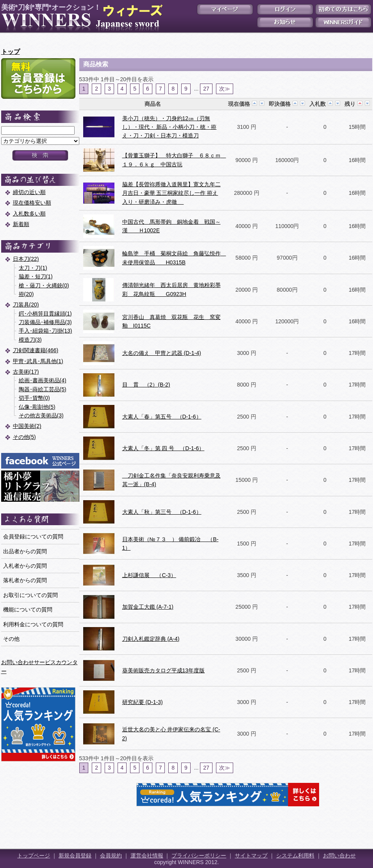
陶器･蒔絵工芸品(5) (43, 389)
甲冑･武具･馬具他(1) (38, 361)
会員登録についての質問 (33, 536)
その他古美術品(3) (41, 415)
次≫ (225, 89)
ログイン (285, 9)
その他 (11, 639)
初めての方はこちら (343, 9)
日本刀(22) (26, 259)
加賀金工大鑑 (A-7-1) (148, 607)
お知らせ (285, 22)
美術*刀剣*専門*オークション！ (80, 18)
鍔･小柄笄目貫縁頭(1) (45, 314)
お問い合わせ (339, 856)
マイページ (225, 9)
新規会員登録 (75, 856)
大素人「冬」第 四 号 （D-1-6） (163, 448)
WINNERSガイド (343, 22)
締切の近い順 (29, 192)
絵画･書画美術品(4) (43, 380)
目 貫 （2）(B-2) (146, 385)
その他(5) (24, 437)
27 (206, 89)
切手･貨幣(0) (34, 398)
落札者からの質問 (25, 580)
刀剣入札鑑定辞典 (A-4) (151, 639)
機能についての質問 (28, 610)
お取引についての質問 (30, 595)
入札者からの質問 (25, 566)
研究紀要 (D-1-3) (143, 702)
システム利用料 (295, 856)
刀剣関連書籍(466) (36, 350)
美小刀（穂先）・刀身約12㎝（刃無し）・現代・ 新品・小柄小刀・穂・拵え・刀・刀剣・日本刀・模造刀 (170, 127)
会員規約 (111, 856)
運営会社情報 (147, 856)
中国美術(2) (27, 426)
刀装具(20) (26, 305)
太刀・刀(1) (33, 268)
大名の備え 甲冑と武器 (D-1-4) (162, 353)
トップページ (34, 856)
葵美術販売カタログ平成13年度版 (164, 670)
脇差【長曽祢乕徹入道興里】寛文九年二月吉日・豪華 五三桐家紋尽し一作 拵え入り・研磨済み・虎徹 (171, 193)
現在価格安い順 (32, 203)
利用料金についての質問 (33, 624)
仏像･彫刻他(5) (37, 407)
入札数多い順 (29, 214)
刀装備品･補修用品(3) (45, 322)
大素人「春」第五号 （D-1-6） (162, 417)
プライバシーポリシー (199, 856)
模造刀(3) (30, 340)
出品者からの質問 (25, 551)
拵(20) (26, 294)
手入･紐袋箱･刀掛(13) (46, 331)
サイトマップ (251, 856)
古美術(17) (26, 372)
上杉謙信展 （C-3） (149, 575)
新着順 (21, 224)
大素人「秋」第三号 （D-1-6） (162, 512)
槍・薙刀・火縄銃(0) (44, 285)
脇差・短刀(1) (36, 276)
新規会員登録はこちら (38, 78)
